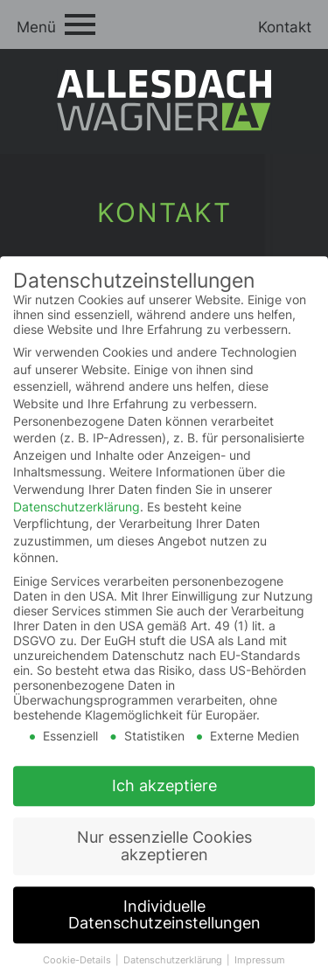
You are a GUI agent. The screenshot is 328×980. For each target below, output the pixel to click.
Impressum (260, 970)
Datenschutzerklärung (77, 515)
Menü (36, 27)
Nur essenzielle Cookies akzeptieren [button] (164, 855)
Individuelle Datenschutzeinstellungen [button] (164, 924)
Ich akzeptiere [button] (164, 795)
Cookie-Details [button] (78, 970)
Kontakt (285, 27)
